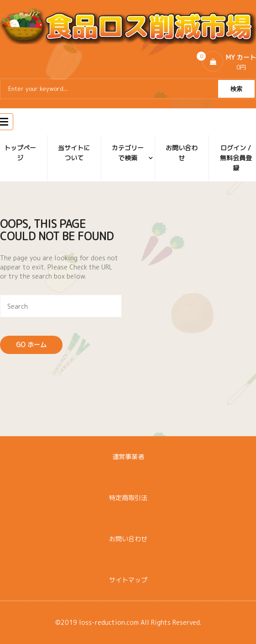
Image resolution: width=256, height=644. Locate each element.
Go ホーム (31, 345)
